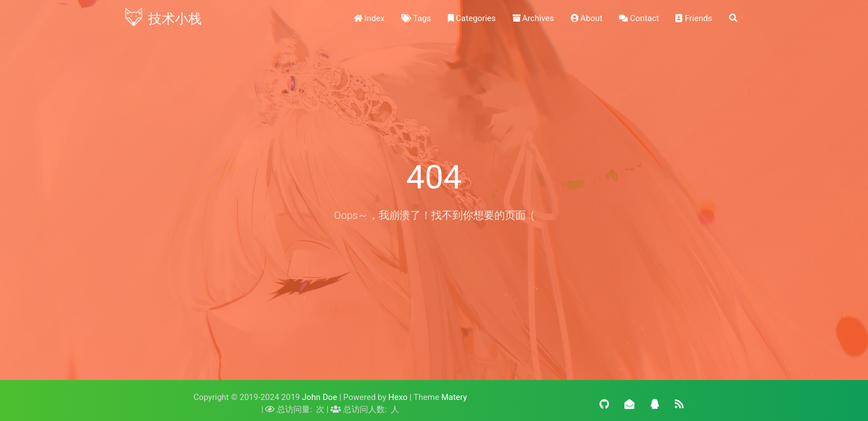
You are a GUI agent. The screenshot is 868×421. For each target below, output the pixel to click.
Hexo (398, 397)
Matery (454, 397)
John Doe (320, 397)
